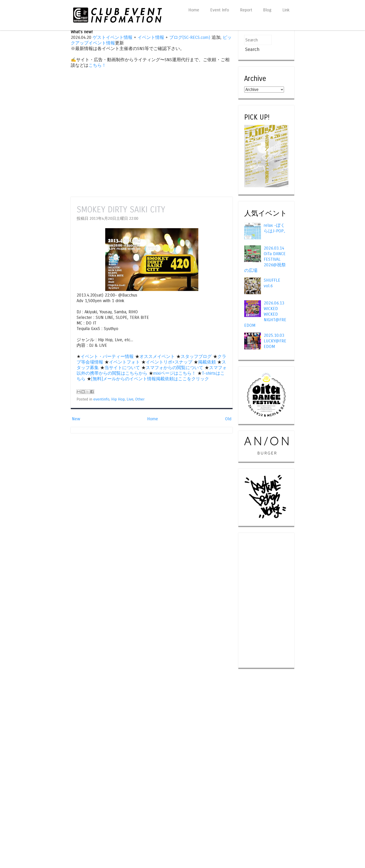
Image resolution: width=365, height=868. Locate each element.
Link (286, 10)
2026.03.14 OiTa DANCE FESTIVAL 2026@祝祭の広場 (265, 259)
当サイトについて (122, 368)
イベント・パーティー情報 (107, 357)
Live (130, 399)
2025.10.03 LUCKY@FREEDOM (275, 341)
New (76, 419)
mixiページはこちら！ (175, 373)
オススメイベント (157, 357)
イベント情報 (151, 37)
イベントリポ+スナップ (169, 362)
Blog (267, 10)
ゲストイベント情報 (113, 37)
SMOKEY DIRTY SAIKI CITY (121, 210)
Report (246, 10)
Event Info (220, 10)
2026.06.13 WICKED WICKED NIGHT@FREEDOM (265, 314)
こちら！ (97, 65)
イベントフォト (124, 362)
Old (228, 419)
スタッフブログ (196, 357)
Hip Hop (118, 399)
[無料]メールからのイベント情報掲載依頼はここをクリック (150, 379)
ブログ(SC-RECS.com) (190, 37)
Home (194, 10)
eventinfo (101, 399)
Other (140, 399)
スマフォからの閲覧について (174, 368)
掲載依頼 (207, 362)
